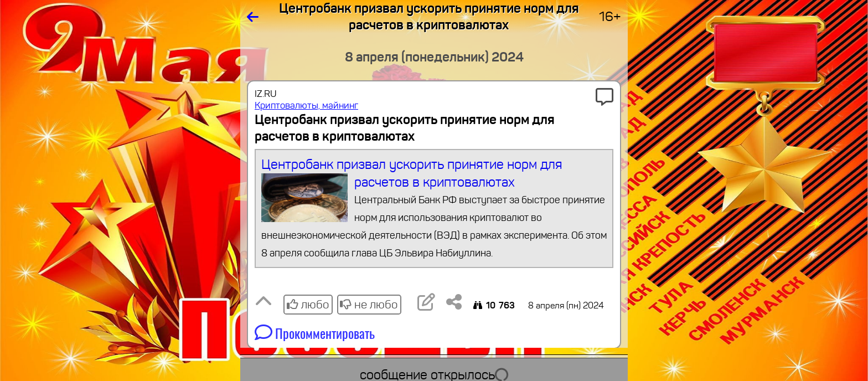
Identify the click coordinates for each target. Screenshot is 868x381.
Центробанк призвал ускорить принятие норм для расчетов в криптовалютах (434, 209)
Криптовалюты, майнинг (306, 105)
